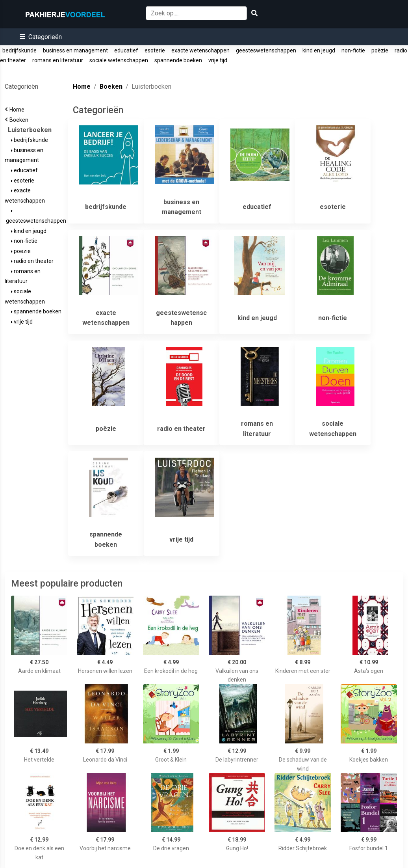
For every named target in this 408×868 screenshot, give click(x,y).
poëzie (380, 50)
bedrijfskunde (19, 50)
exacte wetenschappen (200, 50)
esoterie (155, 50)
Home (18, 110)
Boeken (20, 120)
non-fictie (353, 50)
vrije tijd (218, 60)
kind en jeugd (319, 50)
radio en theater (32, 261)
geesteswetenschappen (266, 50)
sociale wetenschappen (119, 60)
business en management (75, 50)
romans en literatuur (58, 60)
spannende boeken (178, 60)
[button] (41, 37)
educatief (126, 50)
